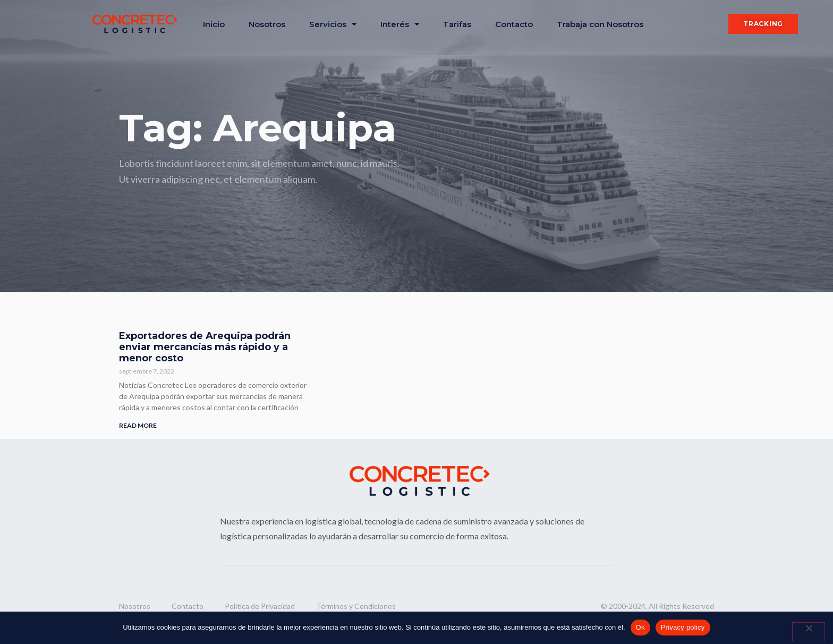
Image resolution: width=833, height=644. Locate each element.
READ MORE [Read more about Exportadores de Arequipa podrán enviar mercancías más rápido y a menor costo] (138, 425)
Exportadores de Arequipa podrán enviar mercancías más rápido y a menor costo (205, 347)
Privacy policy (683, 627)
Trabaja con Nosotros (600, 24)
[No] (809, 632)
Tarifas (457, 24)
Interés (400, 24)
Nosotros (267, 24)
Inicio (214, 24)
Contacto (514, 24)
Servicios (333, 24)
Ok (640, 627)
